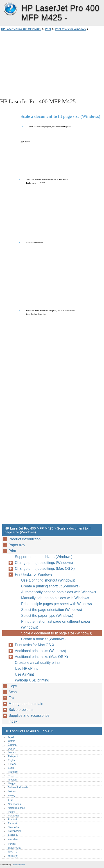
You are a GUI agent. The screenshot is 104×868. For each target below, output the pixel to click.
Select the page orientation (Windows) (52, 610)
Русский (13, 823)
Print (48, 29)
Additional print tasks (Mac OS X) (41, 657)
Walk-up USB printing (32, 680)
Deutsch (12, 752)
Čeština (12, 745)
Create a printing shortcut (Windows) (50, 586)
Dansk (11, 749)
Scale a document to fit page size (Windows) (57, 633)
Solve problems (21, 710)
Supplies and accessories (29, 715)
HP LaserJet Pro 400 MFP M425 (10, 9)
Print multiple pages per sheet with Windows (57, 604)
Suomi (11, 768)
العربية (11, 737)
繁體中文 (13, 856)
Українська (14, 848)
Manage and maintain (26, 704)
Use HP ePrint (26, 668)
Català (11, 741)
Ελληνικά (13, 756)
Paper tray (17, 545)
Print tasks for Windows (70, 29)
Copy (13, 686)
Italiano (12, 791)
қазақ (11, 795)
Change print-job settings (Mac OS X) (45, 569)
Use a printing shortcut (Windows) (48, 580)
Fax (12, 698)
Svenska (13, 835)
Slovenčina (14, 827)
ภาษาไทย (13, 839)
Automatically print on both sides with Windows (59, 592)
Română (13, 819)
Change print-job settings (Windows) (44, 563)
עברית (11, 776)
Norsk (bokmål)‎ (16, 808)
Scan (13, 692)
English (12, 760)
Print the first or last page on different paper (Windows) (56, 624)
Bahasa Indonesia (18, 787)
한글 (10, 800)
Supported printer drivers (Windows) (44, 557)
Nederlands (14, 804)
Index (13, 721)
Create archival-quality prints (38, 663)
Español (12, 764)
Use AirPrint (24, 674)
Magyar (12, 783)
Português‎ (14, 816)
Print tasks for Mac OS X (35, 645)
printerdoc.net (19, 864)
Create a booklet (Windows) (43, 639)
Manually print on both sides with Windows (55, 598)
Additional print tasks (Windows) (41, 651)
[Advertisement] (52, 64)
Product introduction (25, 539)
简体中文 (13, 852)
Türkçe (12, 844)
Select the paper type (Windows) (47, 616)
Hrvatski (12, 780)
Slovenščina (15, 831)
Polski (11, 812)
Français (13, 772)
